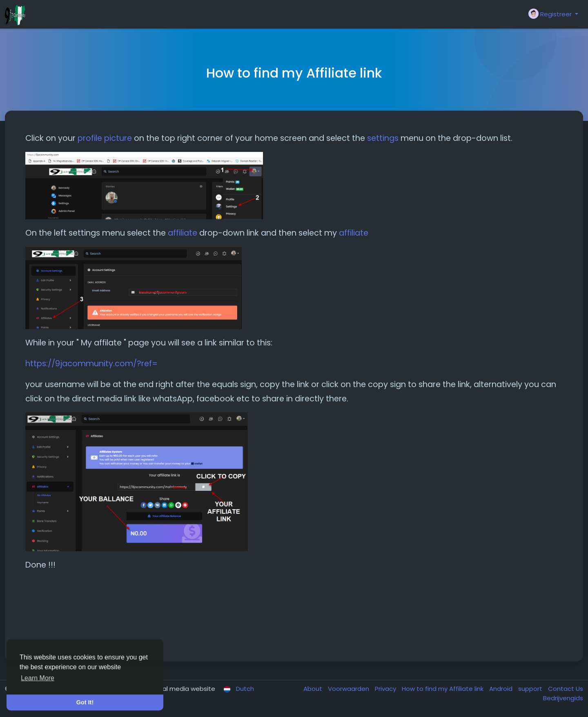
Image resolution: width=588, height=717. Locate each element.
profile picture (106, 138)
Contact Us (566, 689)
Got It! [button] (85, 702)
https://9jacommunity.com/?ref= (91, 364)
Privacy (386, 689)
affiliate (183, 233)
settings (383, 138)
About (314, 689)
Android (502, 689)
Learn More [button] (38, 678)
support (531, 689)
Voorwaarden (349, 689)
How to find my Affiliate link (443, 689)
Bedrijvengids (563, 698)
